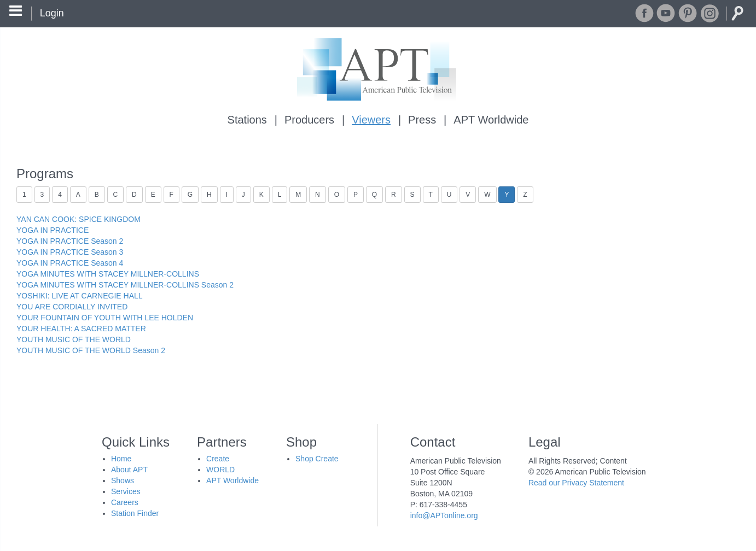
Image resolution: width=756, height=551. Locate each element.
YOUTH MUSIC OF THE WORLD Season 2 (91, 350)
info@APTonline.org (444, 515)
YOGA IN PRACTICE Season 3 (70, 252)
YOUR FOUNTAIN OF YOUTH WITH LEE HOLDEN (105, 318)
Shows (123, 480)
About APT (129, 470)
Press (422, 120)
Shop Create (317, 459)
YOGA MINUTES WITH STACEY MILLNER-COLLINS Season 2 (125, 285)
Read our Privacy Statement (576, 483)
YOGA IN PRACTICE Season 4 (70, 263)
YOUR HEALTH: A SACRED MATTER (81, 329)
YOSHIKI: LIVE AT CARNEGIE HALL (80, 296)
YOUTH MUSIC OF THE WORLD (74, 339)
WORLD (220, 470)
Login (52, 13)
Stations (247, 120)
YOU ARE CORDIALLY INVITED (72, 307)
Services (126, 491)
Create (218, 459)
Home (121, 459)
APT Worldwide (491, 120)
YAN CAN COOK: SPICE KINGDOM (78, 219)
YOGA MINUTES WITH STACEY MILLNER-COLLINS (108, 274)
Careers (125, 502)
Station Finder (135, 513)
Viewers (371, 120)
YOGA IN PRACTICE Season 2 (70, 241)
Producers (309, 120)
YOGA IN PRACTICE (53, 230)
